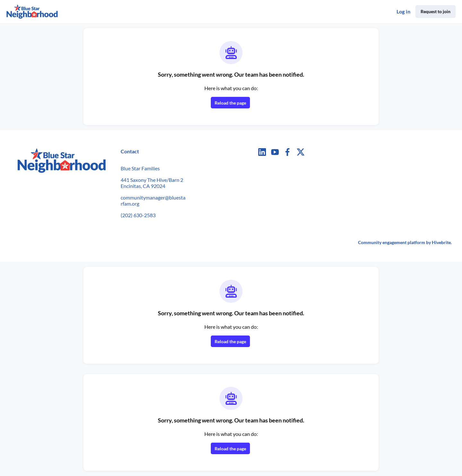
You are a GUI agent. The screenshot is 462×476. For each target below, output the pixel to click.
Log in (403, 11)
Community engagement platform (392, 242)
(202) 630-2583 (138, 215)
